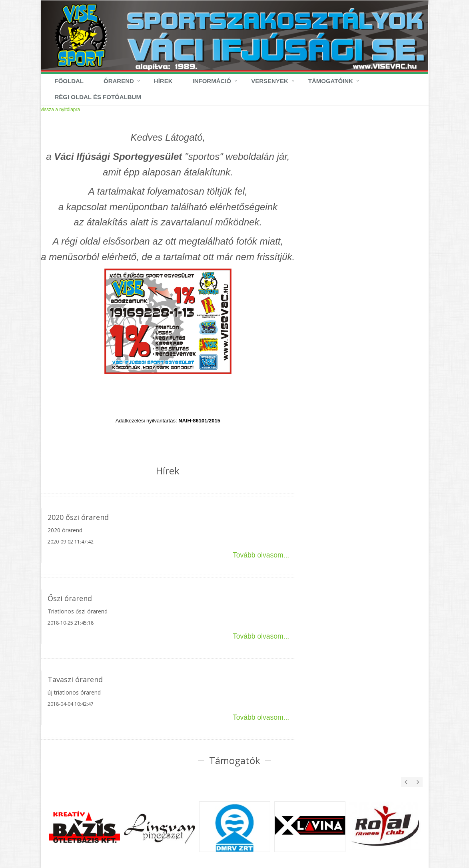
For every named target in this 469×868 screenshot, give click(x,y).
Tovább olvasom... (261, 555)
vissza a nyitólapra (61, 109)
